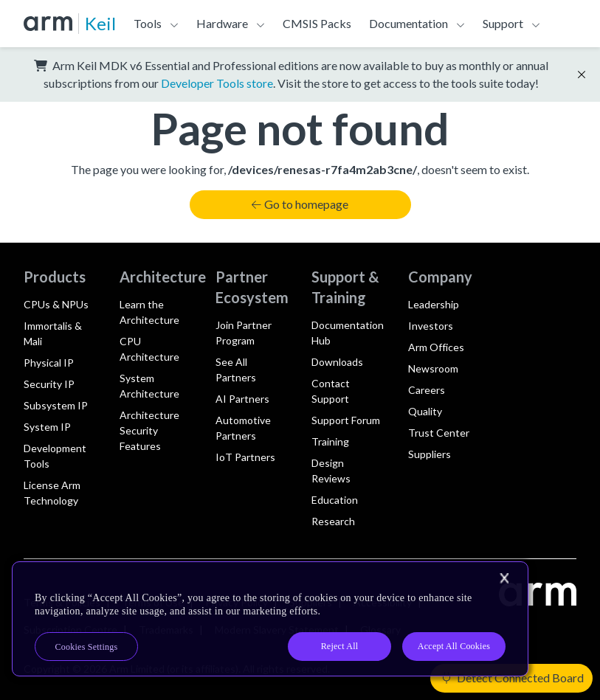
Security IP (49, 384)
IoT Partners (245, 457)
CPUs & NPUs (56, 304)
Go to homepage (300, 204)
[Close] (504, 578)
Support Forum (346, 420)
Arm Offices (436, 347)
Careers (427, 390)
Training (330, 441)
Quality (425, 411)
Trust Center (439, 433)
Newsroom (433, 368)
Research (333, 521)
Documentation (408, 23)
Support (503, 23)
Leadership (434, 304)
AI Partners (242, 399)
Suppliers (430, 454)
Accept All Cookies (454, 646)
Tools (148, 23)
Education (335, 500)
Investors (431, 326)
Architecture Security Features (149, 430)
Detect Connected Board (513, 678)
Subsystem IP (56, 405)
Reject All (340, 646)
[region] (270, 619)
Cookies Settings (87, 647)
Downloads (337, 362)
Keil (100, 23)
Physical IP (49, 363)
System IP (47, 427)
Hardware (222, 23)
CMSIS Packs (317, 23)
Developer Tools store (217, 83)
